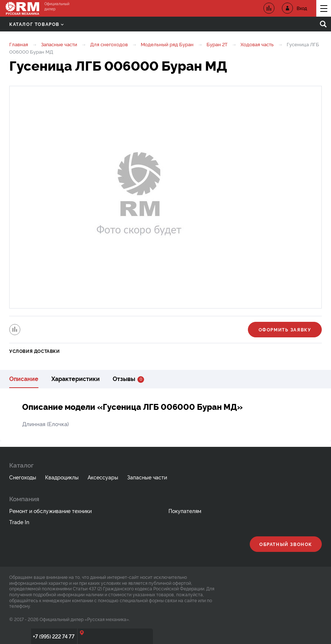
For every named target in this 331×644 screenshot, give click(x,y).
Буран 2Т (217, 44)
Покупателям (185, 511)
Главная (19, 44)
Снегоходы (23, 477)
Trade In (19, 522)
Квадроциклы (62, 477)
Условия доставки (35, 351)
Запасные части (59, 44)
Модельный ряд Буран (167, 44)
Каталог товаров (36, 24)
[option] (165, 197)
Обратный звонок (286, 544)
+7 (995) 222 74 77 (54, 636)
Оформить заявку (285, 329)
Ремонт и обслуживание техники (50, 511)
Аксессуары (103, 477)
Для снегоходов (109, 44)
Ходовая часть (257, 44)
